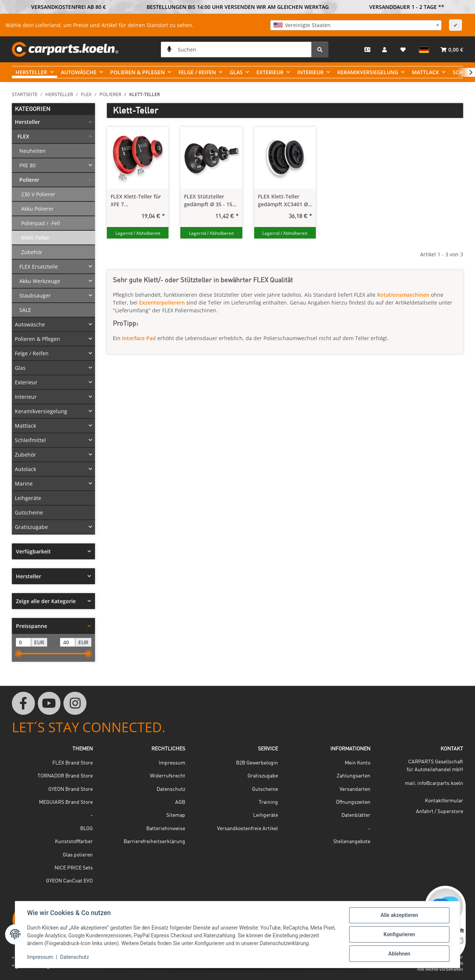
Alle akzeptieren (399, 915)
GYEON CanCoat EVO (69, 881)
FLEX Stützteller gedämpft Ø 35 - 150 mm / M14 (210, 200)
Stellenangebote (352, 842)
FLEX (23, 136)
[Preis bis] (68, 642)
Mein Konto (358, 763)
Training (268, 802)
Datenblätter (356, 815)
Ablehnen (399, 954)
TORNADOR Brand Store (65, 776)
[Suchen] (236, 50)
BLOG (86, 829)
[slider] (19, 654)
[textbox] (356, 25)
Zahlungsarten (353, 776)
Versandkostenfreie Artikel (248, 829)
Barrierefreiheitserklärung (154, 842)
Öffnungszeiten (353, 802)
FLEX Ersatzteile (39, 267)
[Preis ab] (23, 642)
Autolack (25, 469)
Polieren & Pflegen (37, 339)
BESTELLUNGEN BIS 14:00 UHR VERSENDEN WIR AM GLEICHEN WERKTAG (238, 7)
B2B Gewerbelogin (257, 763)
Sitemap (176, 815)
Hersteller (27, 122)
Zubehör (32, 252)
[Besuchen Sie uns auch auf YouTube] (49, 703)
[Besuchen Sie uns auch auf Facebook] (23, 703)
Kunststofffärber (74, 842)
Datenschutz (75, 957)
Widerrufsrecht (168, 776)
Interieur (26, 397)
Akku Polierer (37, 209)
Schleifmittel (30, 440)
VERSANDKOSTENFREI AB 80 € (68, 7)
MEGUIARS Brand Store (66, 802)
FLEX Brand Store (73, 763)
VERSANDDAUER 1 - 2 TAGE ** (407, 7)
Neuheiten (32, 151)
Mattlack (25, 426)
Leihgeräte (28, 498)
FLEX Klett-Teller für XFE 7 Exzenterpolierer (136, 200)
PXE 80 (27, 165)
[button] (385, 49)
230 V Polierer (38, 194)
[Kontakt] (367, 50)
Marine (24, 484)
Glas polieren (78, 855)
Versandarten (355, 789)
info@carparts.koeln (440, 783)
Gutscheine (29, 512)
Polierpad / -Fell (41, 223)
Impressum (40, 957)
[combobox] (356, 25)
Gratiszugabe (31, 527)
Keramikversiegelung (41, 411)
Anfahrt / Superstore (440, 812)
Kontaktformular (444, 801)
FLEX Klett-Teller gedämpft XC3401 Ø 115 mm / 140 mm (283, 200)
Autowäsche (30, 324)
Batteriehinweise (166, 829)
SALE (25, 310)
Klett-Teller (35, 238)
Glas (20, 368)
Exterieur (26, 382)
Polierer (29, 180)
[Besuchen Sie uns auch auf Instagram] (75, 703)
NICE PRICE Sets (74, 868)
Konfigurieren (399, 934)
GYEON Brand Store (71, 789)
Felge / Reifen (32, 353)
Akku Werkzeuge (40, 281)
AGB (180, 802)
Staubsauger (35, 295)
